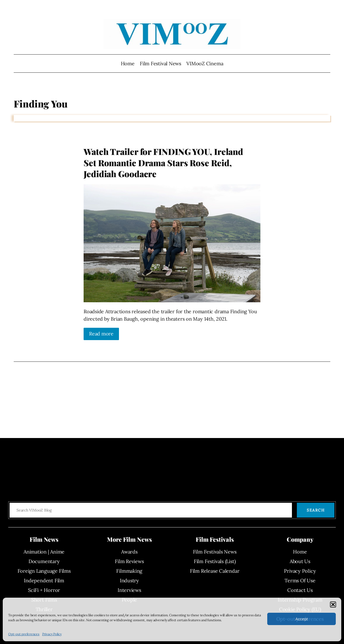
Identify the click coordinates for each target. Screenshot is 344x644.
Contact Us (300, 590)
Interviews (129, 590)
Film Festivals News (215, 552)
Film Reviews (129, 561)
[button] (333, 605)
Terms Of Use (300, 581)
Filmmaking (129, 571)
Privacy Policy (52, 634)
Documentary (44, 561)
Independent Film (44, 581)
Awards (129, 552)
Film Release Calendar (215, 571)
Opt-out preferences (24, 634)
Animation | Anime (44, 552)
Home (128, 63)
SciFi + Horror (44, 590)
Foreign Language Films (44, 571)
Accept (302, 619)
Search (316, 510)
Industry (129, 581)
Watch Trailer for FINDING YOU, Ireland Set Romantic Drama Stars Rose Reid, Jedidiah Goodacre (163, 163)
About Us (300, 561)
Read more (101, 334)
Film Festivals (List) (215, 561)
